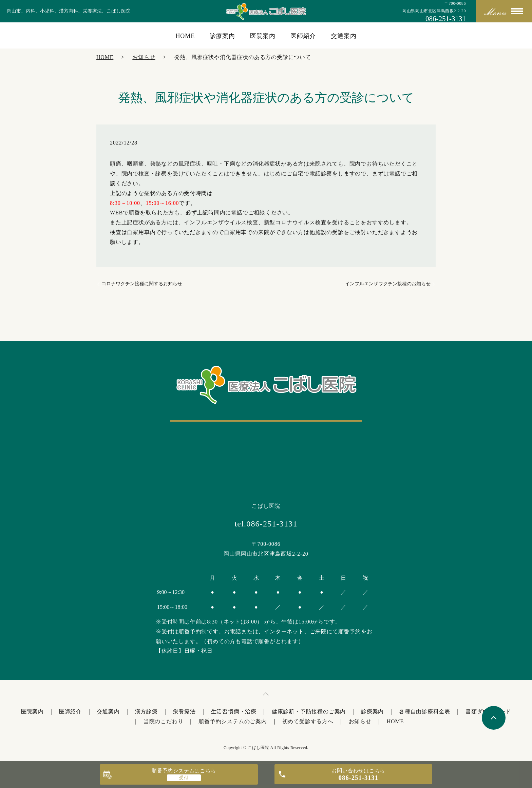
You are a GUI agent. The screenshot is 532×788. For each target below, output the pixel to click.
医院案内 (263, 36)
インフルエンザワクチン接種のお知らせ (388, 284)
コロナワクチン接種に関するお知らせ (142, 284)
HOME (185, 36)
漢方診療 (146, 712)
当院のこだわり (164, 721)
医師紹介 (303, 36)
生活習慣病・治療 (234, 712)
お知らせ (144, 57)
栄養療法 (184, 712)
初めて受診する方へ (308, 721)
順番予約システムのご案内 (233, 721)
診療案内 (223, 36)
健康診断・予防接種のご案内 (309, 712)
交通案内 (344, 36)
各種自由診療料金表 (425, 712)
